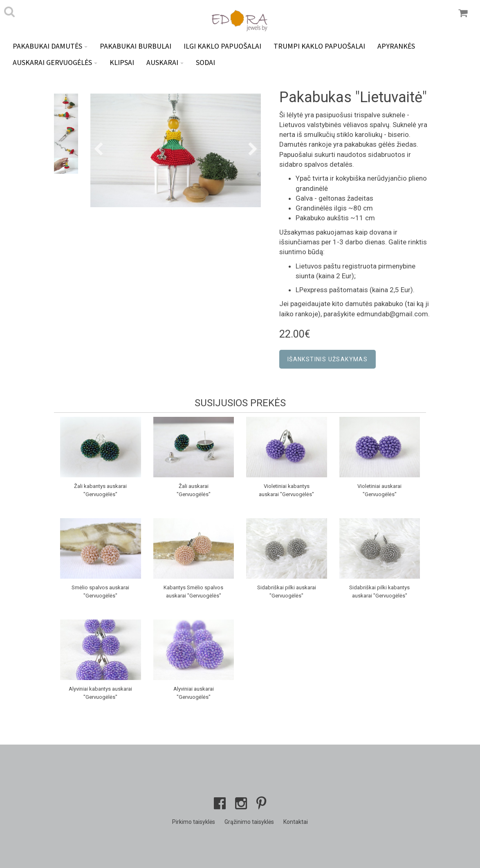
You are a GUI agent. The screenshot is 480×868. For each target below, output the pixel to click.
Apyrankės (396, 46)
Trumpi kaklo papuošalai (319, 46)
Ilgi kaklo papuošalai (222, 46)
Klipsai (122, 62)
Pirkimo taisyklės (194, 822)
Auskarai (165, 62)
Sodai (205, 62)
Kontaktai (296, 822)
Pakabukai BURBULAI (136, 46)
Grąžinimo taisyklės (249, 822)
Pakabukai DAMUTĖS (50, 46)
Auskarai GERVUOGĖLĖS (55, 62)
